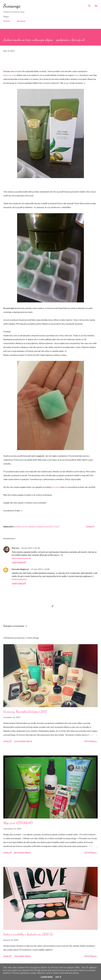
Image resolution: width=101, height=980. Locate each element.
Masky (32, 527)
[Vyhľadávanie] (89, 5)
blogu (76, 75)
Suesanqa (12, 6)
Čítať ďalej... (91, 741)
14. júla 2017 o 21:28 (30, 548)
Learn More (47, 977)
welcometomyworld (21, 558)
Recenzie (21, 21)
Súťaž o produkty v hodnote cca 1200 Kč (28, 934)
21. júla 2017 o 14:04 (40, 569)
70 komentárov (22, 956)
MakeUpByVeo (19, 579)
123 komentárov (23, 741)
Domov (7, 21)
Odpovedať (19, 562)
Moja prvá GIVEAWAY (18, 823)
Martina (15, 548)
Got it (58, 977)
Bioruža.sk (9, 75)
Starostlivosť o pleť (48, 527)
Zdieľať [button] (90, 527)
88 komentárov (22, 853)
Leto (25, 527)
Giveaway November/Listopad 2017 (25, 712)
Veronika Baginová (20, 569)
